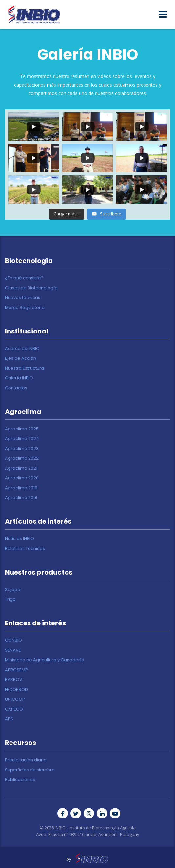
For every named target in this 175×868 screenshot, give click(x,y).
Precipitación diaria (26, 760)
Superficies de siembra (30, 770)
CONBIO (13, 640)
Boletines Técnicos (25, 549)
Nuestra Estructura (24, 368)
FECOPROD (16, 690)
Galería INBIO (19, 378)
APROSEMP (16, 670)
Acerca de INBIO (22, 349)
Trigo (10, 599)
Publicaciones (20, 780)
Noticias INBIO (19, 539)
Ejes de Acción (20, 358)
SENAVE (13, 650)
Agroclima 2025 (22, 429)
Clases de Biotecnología (31, 288)
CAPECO (14, 709)
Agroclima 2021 (21, 468)
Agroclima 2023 (22, 449)
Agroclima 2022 (22, 458)
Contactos (16, 388)
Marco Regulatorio (25, 308)
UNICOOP (15, 699)
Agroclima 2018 (21, 498)
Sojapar (13, 590)
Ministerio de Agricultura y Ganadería (45, 660)
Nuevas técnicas (23, 298)
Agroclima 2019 (21, 488)
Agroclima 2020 (22, 478)
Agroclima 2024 (22, 439)
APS (9, 719)
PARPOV (14, 680)
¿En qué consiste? (24, 278)
